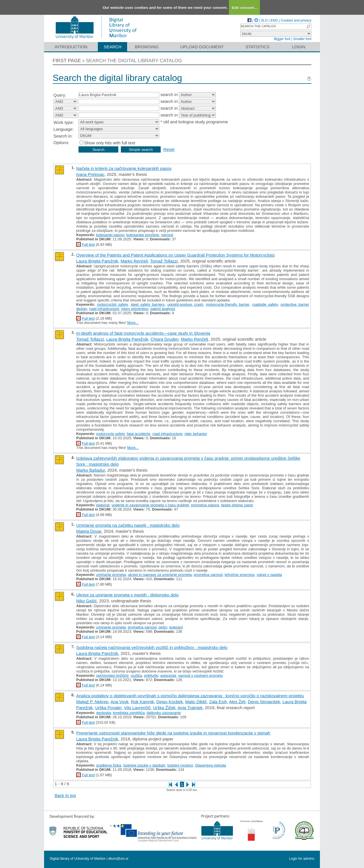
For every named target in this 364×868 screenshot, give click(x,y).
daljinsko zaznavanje (164, 713)
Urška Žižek (164, 708)
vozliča (136, 676)
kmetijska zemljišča (129, 713)
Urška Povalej (108, 708)
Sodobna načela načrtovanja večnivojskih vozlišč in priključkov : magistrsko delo (152, 647)
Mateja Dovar (89, 531)
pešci (163, 627)
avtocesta (168, 676)
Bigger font (282, 39)
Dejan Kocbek (170, 702)
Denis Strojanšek (264, 702)
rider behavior (196, 434)
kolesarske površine (143, 235)
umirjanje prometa (111, 575)
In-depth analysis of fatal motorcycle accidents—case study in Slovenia (143, 333)
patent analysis (163, 309)
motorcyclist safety (112, 304)
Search (113, 47)
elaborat (103, 505)
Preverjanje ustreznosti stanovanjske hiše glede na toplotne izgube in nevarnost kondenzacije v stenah (173, 733)
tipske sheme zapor (237, 505)
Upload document (202, 47)
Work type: (64, 122)
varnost (167, 235)
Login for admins (302, 859)
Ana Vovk (120, 702)
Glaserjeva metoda (211, 765)
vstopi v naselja (269, 575)
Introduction (71, 47)
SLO (264, 20)
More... (133, 323)
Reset (169, 149)
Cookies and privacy (296, 20)
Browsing (147, 47)
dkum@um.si (118, 859)
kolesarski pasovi (110, 235)
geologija (104, 713)
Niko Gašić (87, 601)
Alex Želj (237, 702)
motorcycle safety (110, 434)
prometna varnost (208, 575)
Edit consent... (244, 8)
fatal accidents (139, 434)
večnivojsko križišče (112, 676)
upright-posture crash (185, 304)
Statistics (257, 47)
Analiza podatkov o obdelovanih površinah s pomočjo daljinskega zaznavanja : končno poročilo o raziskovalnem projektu (190, 696)
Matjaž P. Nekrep (92, 702)
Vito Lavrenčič (137, 708)
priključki (151, 676)
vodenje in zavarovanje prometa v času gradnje (150, 505)
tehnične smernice (240, 575)
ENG (274, 20)
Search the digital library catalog (134, 61)
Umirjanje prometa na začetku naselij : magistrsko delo (128, 525)
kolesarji (176, 627)
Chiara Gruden (165, 339)
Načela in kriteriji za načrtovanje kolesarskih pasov (124, 168)
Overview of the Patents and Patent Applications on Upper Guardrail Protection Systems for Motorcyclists (175, 255)
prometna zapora (205, 505)
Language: (64, 129)
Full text (88, 244)
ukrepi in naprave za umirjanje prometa (160, 575)
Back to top (65, 795)
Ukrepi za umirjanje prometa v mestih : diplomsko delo (127, 595)
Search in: (63, 136)
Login (299, 47)
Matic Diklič (196, 702)
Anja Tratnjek (190, 708)
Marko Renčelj (134, 261)
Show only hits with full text (110, 143)
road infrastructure (104, 309)
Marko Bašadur (91, 470)
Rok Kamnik (142, 702)
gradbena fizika (109, 765)
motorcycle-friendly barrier (227, 304)
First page (67, 61)
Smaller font (302, 39)
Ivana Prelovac (90, 174)
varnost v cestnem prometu (200, 676)
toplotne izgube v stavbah (144, 765)
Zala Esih (218, 702)
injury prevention (135, 309)
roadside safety (265, 304)
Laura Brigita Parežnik (97, 261)
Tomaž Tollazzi (164, 261)
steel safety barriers (148, 304)
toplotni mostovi (180, 765)
